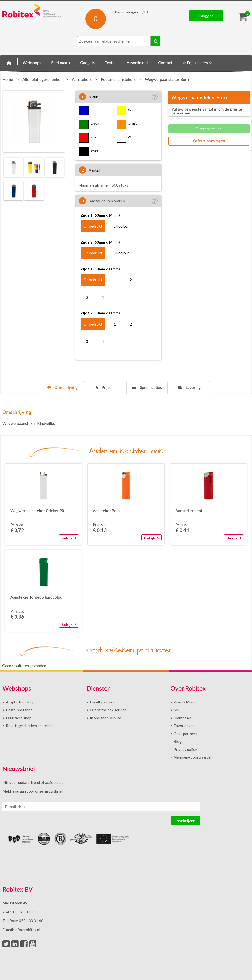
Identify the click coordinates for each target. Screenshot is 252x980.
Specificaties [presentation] (147, 387)
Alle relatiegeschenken (42, 80)
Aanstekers (82, 80)
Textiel (111, 63)
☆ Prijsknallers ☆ (197, 63)
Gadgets (87, 63)
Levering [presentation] (189, 387)
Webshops (32, 63)
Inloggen (206, 16)
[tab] (62, 388)
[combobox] (114, 41)
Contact (165, 63)
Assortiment (137, 63)
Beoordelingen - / (129, 12)
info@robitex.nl (27, 930)
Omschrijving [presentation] (62, 387)
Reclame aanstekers (118, 80)
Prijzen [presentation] (105, 387)
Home (9, 62)
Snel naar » (61, 63)
